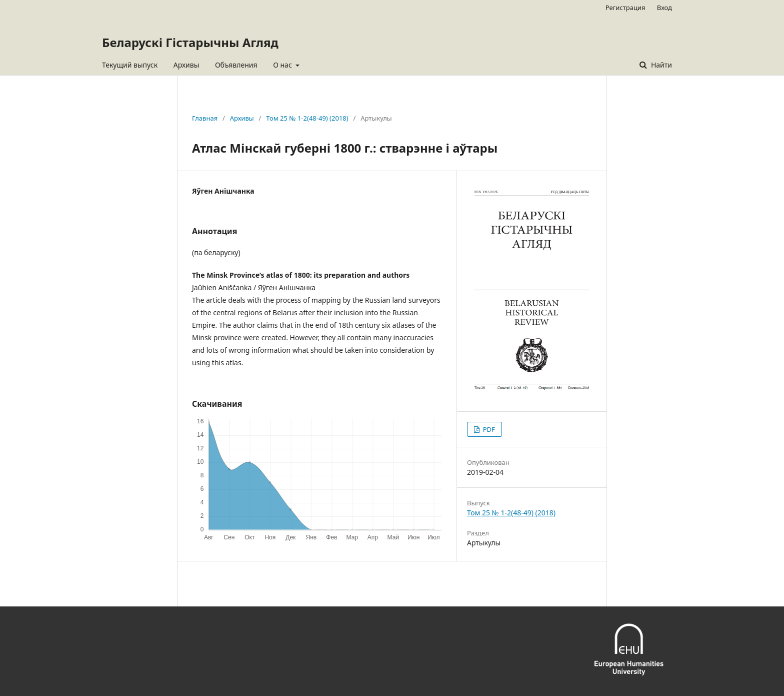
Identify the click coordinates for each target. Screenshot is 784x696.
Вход (664, 8)
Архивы (186, 65)
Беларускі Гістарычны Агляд (190, 42)
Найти (660, 65)
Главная (205, 118)
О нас (283, 65)
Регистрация (625, 8)
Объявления (236, 65)
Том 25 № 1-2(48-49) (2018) (307, 118)
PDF (488, 429)
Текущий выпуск (130, 65)
